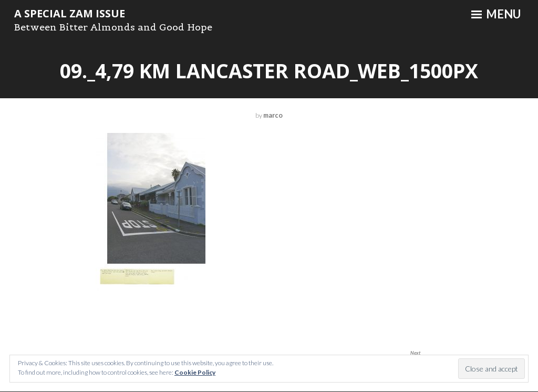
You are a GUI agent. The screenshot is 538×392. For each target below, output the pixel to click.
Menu (496, 14)
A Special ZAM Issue (70, 13)
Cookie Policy (195, 372)
